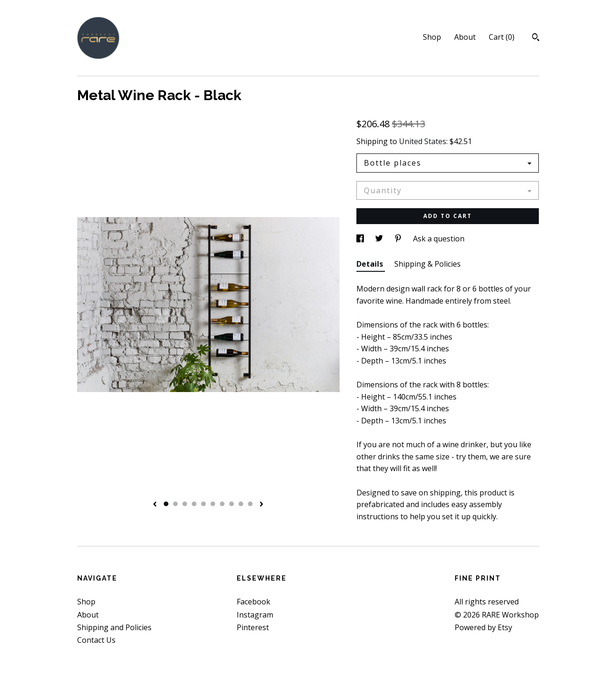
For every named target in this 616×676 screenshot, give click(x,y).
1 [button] (166, 504)
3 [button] (185, 504)
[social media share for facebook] (361, 239)
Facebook (254, 602)
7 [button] (222, 504)
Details (371, 264)
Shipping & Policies (428, 264)
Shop (432, 37)
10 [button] (250, 504)
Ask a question (439, 239)
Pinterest (253, 627)
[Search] (536, 38)
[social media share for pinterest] (399, 239)
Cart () (502, 37)
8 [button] (232, 504)
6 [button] (213, 504)
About (465, 37)
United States (423, 141)
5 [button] (203, 504)
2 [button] (175, 504)
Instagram (255, 615)
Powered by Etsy (483, 627)
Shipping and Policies (114, 627)
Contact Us (96, 640)
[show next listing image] (261, 505)
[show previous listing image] (155, 505)
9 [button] (241, 504)
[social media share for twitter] (380, 239)
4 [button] (194, 504)
